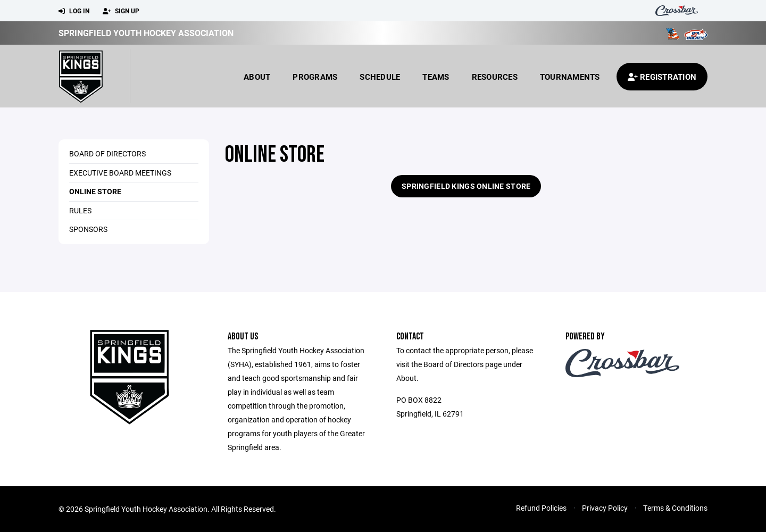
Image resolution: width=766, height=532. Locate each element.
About (257, 77)
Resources (495, 77)
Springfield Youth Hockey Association (146, 33)
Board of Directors (107, 153)
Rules (80, 210)
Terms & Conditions (675, 508)
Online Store (95, 191)
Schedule (380, 77)
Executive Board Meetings (120, 173)
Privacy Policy (605, 508)
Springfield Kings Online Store (466, 186)
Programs (315, 77)
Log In (74, 11)
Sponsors (88, 229)
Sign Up (121, 11)
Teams (436, 77)
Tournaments (570, 77)
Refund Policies (541, 508)
